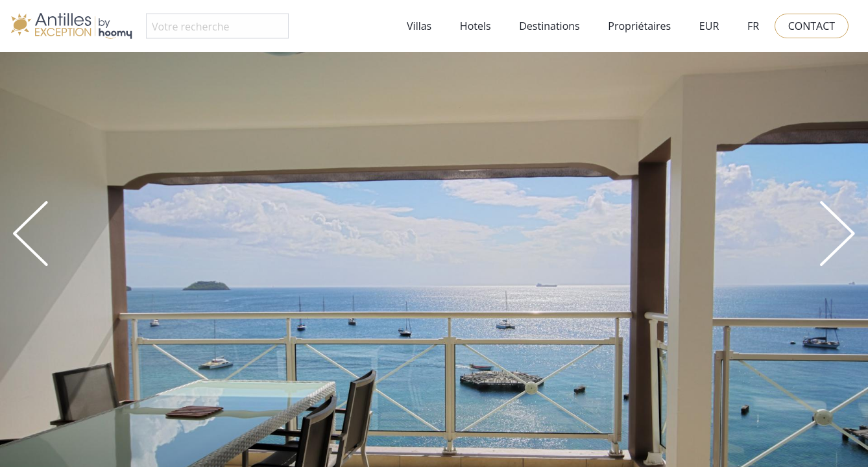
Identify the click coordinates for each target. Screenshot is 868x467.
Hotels (476, 26)
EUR (709, 26)
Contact (812, 26)
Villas (419, 26)
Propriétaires (639, 26)
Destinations (549, 26)
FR (753, 26)
